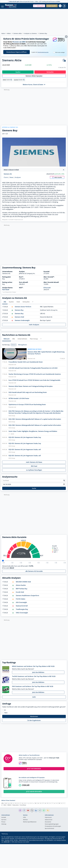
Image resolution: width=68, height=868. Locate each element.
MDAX (9, 807)
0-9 (6, 805)
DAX (5, 807)
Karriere (4, 822)
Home (3, 33)
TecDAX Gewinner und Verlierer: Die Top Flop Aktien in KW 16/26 (34, 678)
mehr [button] (34, 699)
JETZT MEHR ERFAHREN (34, 793)
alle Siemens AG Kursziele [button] (34, 573)
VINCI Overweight (22, 615)
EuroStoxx (23, 807)
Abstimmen (34, 718)
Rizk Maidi (6, 291)
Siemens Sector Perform (23, 309)
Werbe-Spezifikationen (30, 824)
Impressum (48, 819)
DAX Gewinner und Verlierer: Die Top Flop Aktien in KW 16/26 (33, 688)
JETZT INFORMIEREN (34, 771)
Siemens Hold (19, 319)
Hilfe (24, 819)
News (11, 179)
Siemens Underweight (22, 322)
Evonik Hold (20, 594)
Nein (6, 715)
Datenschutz (49, 822)
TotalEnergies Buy (22, 611)
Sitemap (4, 826)
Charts (6, 179)
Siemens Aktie (18, 33)
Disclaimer (48, 824)
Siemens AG (8, 176)
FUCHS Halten (21, 601)
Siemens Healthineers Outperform (27, 597)
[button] (39, 6)
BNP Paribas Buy (22, 590)
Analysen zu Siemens (31, 33)
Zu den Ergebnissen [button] (34, 722)
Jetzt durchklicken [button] (38, 674)
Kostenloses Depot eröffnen (17, 52)
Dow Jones (16, 807)
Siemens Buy (19, 312)
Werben (25, 822)
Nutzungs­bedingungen (52, 826)
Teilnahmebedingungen (43, 52)
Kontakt (4, 819)
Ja (5, 712)
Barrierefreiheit (49, 830)
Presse (3, 824)
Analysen (18, 179)
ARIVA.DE (7, 844)
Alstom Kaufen (21, 587)
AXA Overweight (21, 604)
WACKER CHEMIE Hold (23, 584)
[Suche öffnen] (60, 6)
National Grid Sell (22, 608)
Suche (34, 490)
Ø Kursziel (47, 289)
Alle (3, 805)
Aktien (9, 33)
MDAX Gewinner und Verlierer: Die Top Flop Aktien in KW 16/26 (33, 668)
